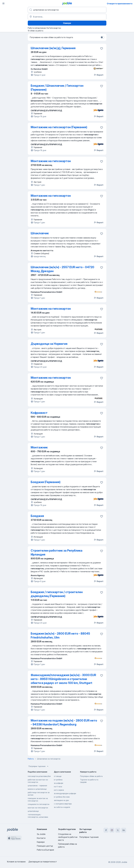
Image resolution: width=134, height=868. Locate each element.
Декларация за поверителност (43, 862)
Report (99, 75)
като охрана (59, 790)
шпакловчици (33, 811)
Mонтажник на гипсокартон (51, 161)
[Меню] (3, 3)
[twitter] (118, 830)
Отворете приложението (120, 4)
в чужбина (58, 780)
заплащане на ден (61, 800)
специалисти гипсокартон (39, 804)
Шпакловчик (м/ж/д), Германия (53, 48)
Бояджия (37, 516)
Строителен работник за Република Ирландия (57, 552)
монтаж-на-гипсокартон (38, 808)
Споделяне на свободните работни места (68, 837)
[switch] (102, 37)
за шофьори (59, 783)
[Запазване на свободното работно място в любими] (102, 49)
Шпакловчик (40, 233)
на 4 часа (58, 787)
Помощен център (45, 846)
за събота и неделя (62, 807)
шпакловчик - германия (37, 786)
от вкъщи (58, 776)
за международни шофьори (65, 793)
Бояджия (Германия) (46, 482)
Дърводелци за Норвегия (49, 344)
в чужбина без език (62, 797)
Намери (67, 23)
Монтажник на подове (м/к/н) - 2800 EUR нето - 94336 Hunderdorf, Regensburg (64, 722)
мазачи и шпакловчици (37, 789)
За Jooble (41, 834)
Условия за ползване (16, 862)
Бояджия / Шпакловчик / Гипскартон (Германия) (57, 88)
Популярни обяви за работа (91, 776)
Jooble (124, 862)
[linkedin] (124, 830)
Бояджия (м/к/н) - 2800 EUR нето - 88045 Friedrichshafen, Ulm (60, 635)
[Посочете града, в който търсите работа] (67, 17)
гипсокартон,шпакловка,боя (39, 776)
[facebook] (106, 830)
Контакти (41, 838)
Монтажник (39, 447)
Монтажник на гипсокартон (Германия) (59, 127)
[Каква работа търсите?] (67, 10)
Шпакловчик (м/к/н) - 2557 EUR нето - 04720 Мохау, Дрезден (62, 269)
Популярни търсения (39, 766)
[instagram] (112, 830)
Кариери (41, 842)
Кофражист (39, 413)
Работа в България (45, 850)
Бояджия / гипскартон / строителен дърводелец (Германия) (57, 594)
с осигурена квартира (63, 804)
